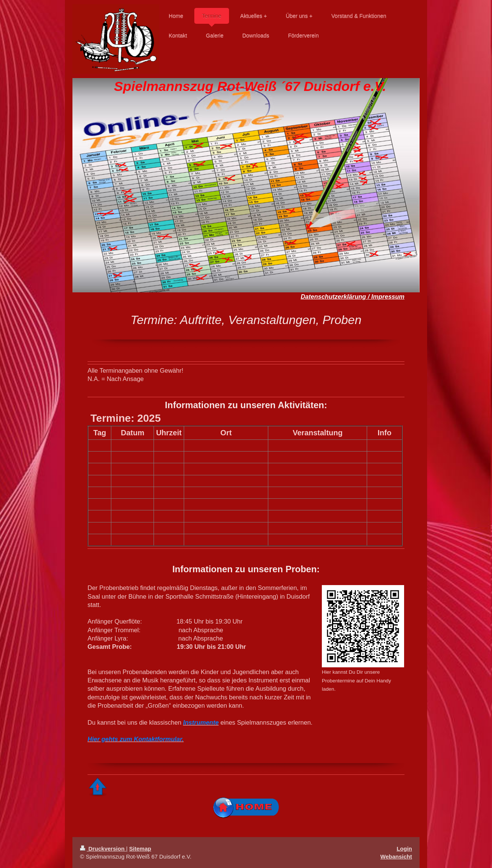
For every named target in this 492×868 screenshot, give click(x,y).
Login (404, 849)
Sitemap (140, 849)
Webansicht (396, 856)
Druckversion (103, 849)
